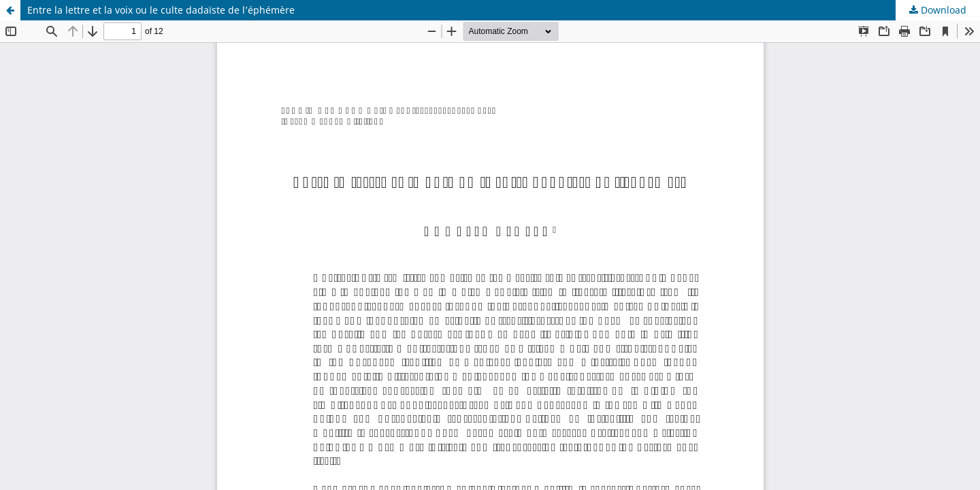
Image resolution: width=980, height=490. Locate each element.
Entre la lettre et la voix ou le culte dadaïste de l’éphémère (161, 10)
